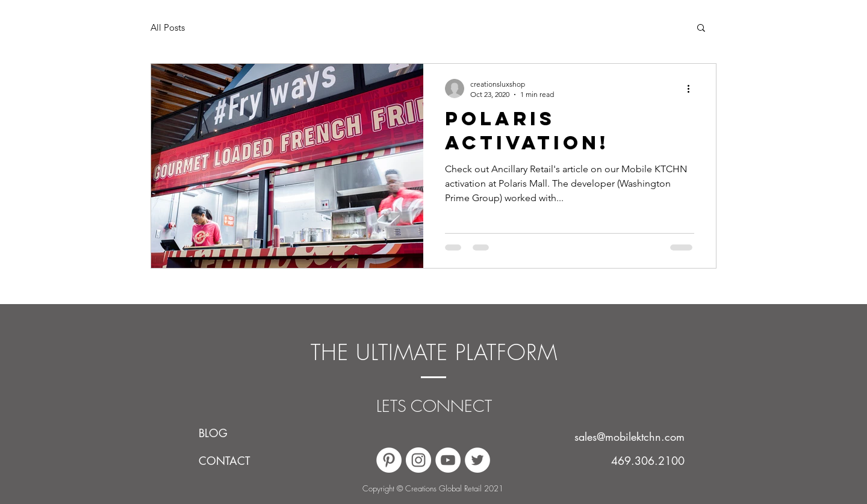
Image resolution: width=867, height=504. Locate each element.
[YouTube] (448, 460)
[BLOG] (228, 433)
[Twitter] (477, 460)
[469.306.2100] (648, 461)
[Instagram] (418, 460)
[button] (701, 29)
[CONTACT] (228, 461)
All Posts (168, 27)
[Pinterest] (389, 460)
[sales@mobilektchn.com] (622, 437)
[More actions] (692, 89)
